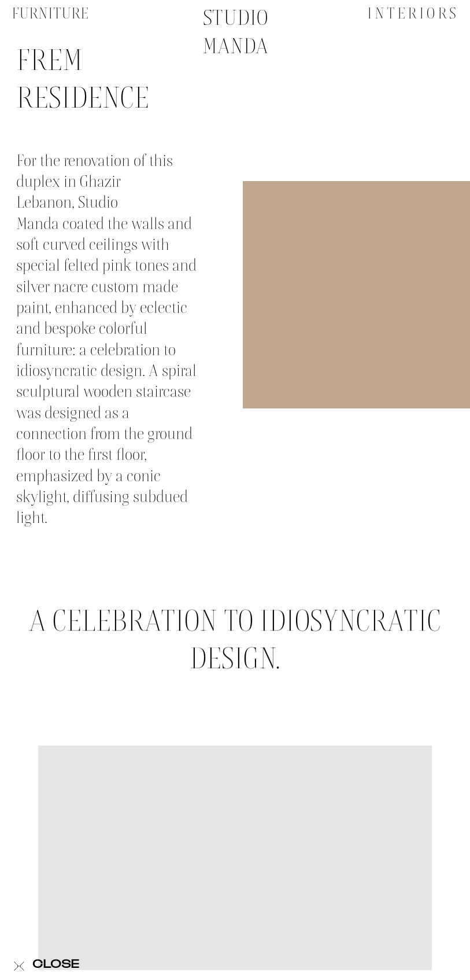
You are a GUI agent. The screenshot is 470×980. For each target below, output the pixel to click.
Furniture (50, 14)
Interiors (413, 14)
